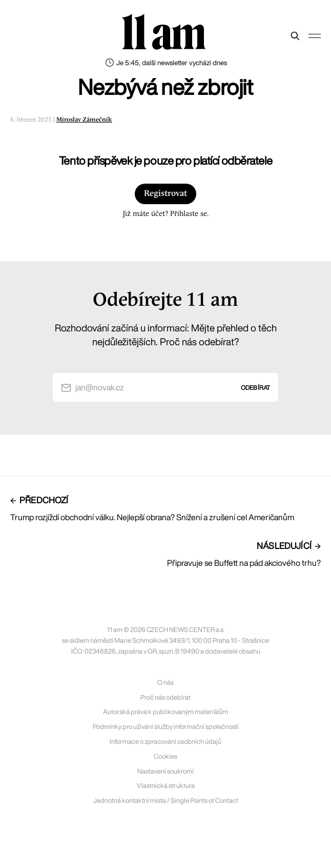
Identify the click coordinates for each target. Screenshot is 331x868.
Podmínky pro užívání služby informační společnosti (166, 727)
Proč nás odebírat (165, 697)
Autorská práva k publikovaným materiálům (165, 712)
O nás (165, 683)
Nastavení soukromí (165, 771)
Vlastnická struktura (166, 786)
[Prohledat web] (295, 36)
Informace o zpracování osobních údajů (165, 742)
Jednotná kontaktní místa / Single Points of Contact (166, 801)
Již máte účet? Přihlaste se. (165, 214)
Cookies (165, 756)
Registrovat (165, 194)
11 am (163, 33)
